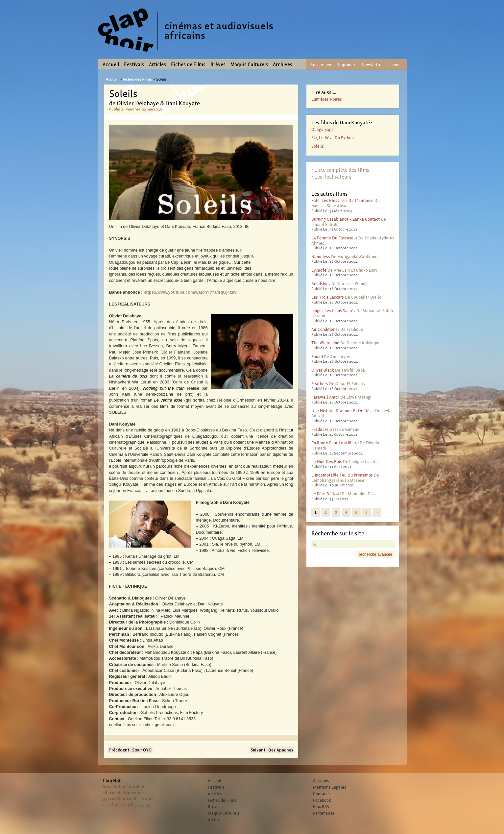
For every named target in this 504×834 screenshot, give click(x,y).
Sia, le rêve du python (333, 138)
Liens (394, 65)
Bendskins (321, 284)
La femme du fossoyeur (334, 238)
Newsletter (372, 65)
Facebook (322, 800)
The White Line (325, 343)
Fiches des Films (137, 79)
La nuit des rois (327, 462)
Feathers (320, 384)
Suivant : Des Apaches (272, 750)
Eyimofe (319, 270)
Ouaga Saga (323, 129)
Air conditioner (325, 329)
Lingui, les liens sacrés (333, 311)
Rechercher (321, 65)
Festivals (134, 64)
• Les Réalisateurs (331, 177)
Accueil (111, 64)
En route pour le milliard (335, 443)
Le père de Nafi (326, 494)
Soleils (318, 146)
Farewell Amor (325, 397)
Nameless (321, 257)
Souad (317, 357)
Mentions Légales (330, 787)
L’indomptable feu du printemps (342, 475)
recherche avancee (375, 554)
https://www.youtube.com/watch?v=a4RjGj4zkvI (191, 292)
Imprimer (347, 65)
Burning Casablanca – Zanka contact (346, 219)
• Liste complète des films (340, 170)
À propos (321, 781)
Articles (157, 64)
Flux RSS (321, 807)
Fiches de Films (188, 64)
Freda (317, 429)
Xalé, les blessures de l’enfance (342, 200)
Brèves (218, 64)
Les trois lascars (328, 297)
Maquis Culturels (249, 64)
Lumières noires (327, 99)
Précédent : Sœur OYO (130, 750)
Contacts (321, 794)
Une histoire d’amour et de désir (343, 411)
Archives (283, 64)
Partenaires (324, 813)
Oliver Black (323, 370)
